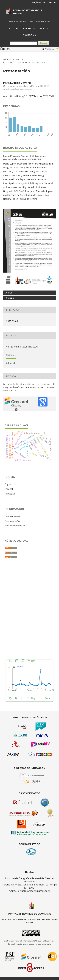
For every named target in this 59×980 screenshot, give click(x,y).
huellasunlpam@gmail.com (35, 891)
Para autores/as (12, 521)
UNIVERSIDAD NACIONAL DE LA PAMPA (24, 22)
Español (9, 489)
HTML (11, 298)
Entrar (52, 2)
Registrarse (38, 2)
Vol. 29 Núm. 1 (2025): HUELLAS (19, 62)
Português (10, 494)
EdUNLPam (46, 22)
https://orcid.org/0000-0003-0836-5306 (17, 89)
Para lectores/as (12, 516)
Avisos (44, 28)
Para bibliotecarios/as (15, 526)
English (8, 484)
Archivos (29, 28)
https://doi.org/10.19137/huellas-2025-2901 (31, 96)
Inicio (6, 59)
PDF (10, 293)
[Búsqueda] (24, 43)
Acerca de (30, 35)
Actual (14, 28)
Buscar (44, 43)
